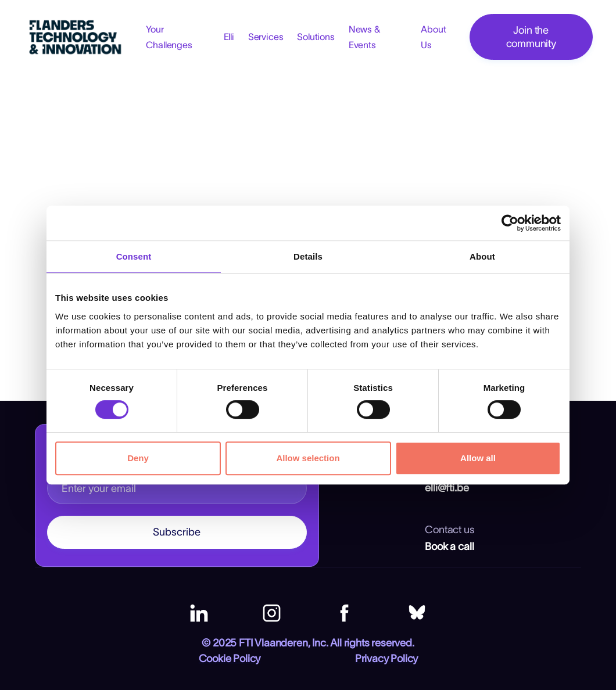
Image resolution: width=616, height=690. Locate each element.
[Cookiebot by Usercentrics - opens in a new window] (510, 223)
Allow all (478, 458)
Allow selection (308, 458)
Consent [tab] (134, 256)
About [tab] (482, 256)
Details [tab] (308, 256)
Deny (138, 458)
